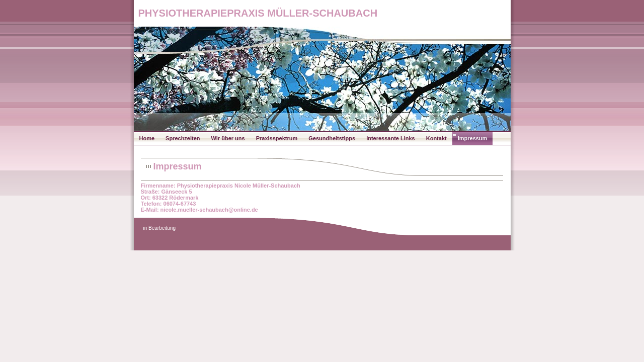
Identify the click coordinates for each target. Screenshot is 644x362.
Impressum (473, 138)
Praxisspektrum (277, 138)
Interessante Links (391, 138)
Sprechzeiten (183, 138)
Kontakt (436, 138)
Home (147, 138)
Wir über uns (228, 138)
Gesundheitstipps (332, 138)
